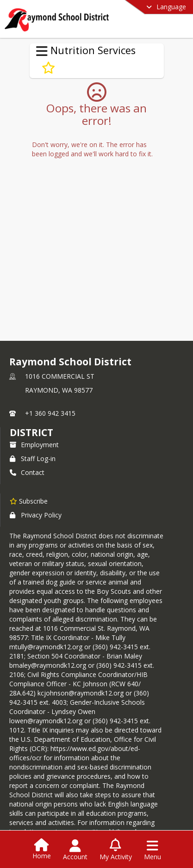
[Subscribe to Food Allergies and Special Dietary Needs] (48, 68)
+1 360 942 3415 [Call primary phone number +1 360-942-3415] (50, 413)
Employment (34, 445)
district (31, 432)
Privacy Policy (36, 515)
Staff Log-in (33, 459)
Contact (27, 472)
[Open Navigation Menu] (153, 850)
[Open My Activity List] (116, 850)
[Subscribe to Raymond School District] (29, 501)
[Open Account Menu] (75, 850)
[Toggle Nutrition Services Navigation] (42, 51)
